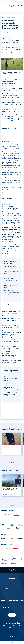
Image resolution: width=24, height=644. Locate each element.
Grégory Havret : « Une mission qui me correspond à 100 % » (12, 129)
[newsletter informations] (15, 598)
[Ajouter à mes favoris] (4, 435)
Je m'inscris (12, 615)
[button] (3, 6)
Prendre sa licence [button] (11, 632)
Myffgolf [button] (11, 637)
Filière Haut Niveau (5, 10)
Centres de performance (16, 10)
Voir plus (12, 462)
